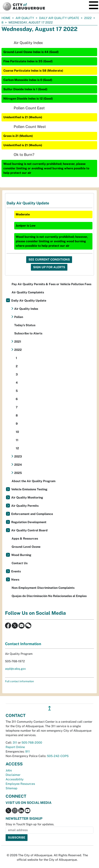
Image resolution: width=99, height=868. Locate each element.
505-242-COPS (58, 756)
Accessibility (15, 779)
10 (17, 432)
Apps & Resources (25, 539)
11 (17, 440)
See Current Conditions (49, 260)
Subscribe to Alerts (28, 333)
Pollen (19, 317)
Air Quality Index (26, 309)
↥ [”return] (49, 708)
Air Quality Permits (25, 506)
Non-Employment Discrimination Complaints (43, 588)
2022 (88, 18)
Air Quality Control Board (29, 530)
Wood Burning (21, 555)
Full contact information (19, 681)
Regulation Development (29, 522)
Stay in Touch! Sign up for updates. (30, 824)
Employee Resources (20, 784)
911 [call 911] (28, 752)
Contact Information (23, 644)
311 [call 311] (15, 743)
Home (6, 18)
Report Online (15, 747)
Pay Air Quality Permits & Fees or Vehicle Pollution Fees (51, 284)
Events (16, 571)
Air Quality (25, 18)
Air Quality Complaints (28, 292)
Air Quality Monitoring (27, 498)
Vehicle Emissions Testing (29, 489)
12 (17, 448)
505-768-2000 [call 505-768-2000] (32, 743)
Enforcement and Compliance (32, 514)
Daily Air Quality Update (59, 18)
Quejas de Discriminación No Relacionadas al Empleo (49, 596)
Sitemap (12, 788)
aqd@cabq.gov (15, 669)
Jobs (9, 770)
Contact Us (20, 563)
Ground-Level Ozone (26, 547)
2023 (18, 456)
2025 (18, 473)
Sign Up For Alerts (49, 267)
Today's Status (25, 325)
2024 (18, 465)
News (15, 580)
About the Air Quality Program (33, 481)
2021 (18, 342)
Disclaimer (13, 775)
